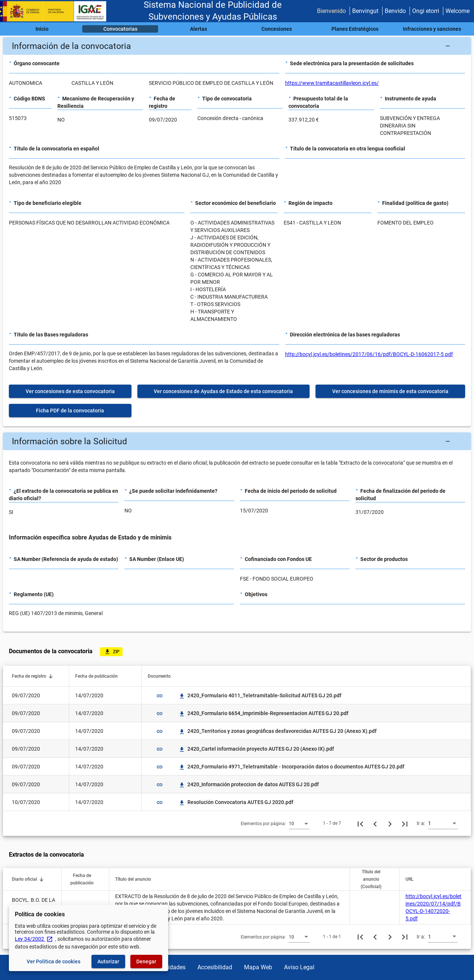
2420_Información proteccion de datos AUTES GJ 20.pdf (249, 784)
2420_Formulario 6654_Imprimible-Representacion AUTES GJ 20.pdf (263, 713)
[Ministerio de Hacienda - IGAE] (57, 11)
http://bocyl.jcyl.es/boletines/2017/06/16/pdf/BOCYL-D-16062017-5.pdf (369, 354)
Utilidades (173, 967)
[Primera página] (360, 823)
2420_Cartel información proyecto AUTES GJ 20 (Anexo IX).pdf (256, 749)
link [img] (160, 696)
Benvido (395, 11)
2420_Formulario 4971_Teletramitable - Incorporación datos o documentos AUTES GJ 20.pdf (291, 767)
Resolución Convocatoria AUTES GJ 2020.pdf (236, 802)
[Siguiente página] (390, 823)
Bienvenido (331, 11)
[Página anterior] (375, 823)
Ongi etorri (426, 11)
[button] (237, 46)
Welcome (458, 11)
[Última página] (405, 823)
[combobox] (299, 823)
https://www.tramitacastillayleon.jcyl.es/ (332, 83)
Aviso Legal (299, 967)
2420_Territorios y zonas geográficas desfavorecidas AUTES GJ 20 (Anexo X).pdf (278, 731)
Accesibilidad (215, 967)
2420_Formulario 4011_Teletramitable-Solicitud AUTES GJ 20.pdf (260, 695)
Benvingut (365, 11)
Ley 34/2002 (34, 939)
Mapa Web (258, 967)
